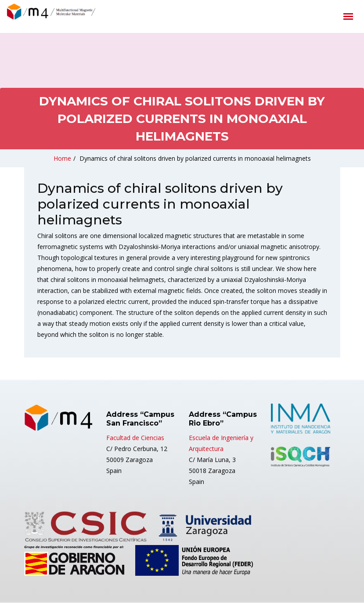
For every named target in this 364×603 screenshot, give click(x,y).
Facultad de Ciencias (135, 438)
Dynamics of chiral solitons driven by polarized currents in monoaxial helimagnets (195, 158)
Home (62, 158)
